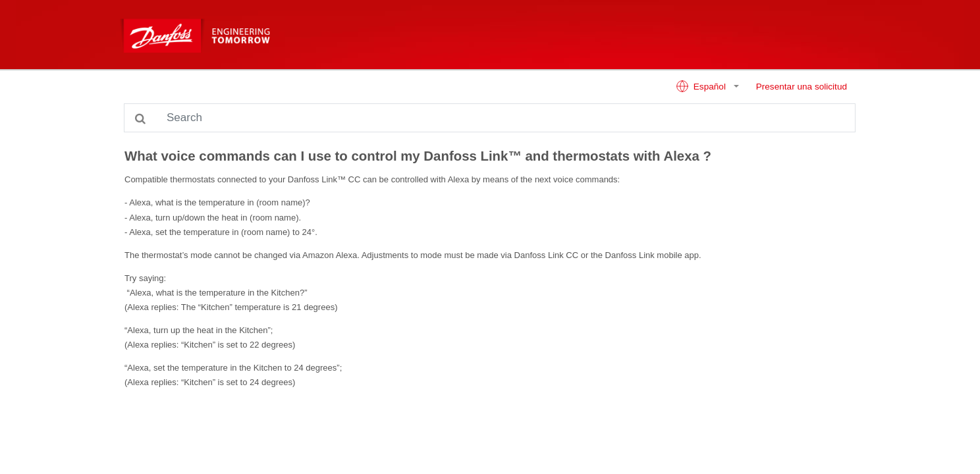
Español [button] (702, 86)
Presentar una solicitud (802, 87)
